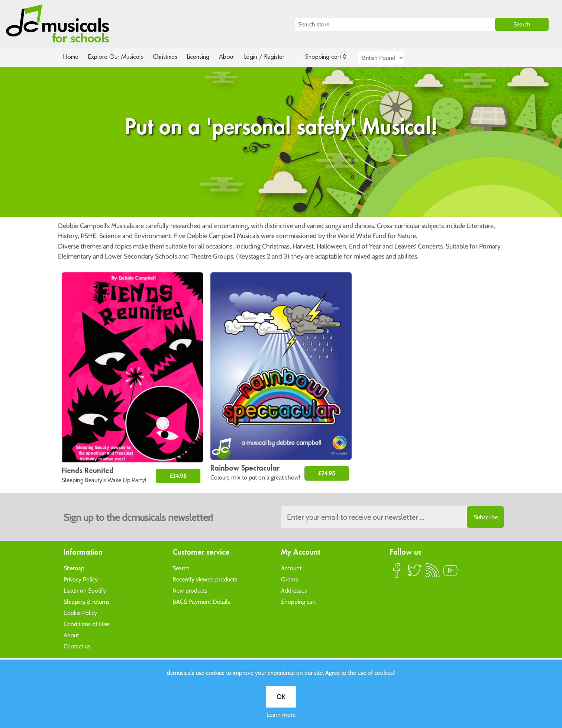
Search (181, 568)
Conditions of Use (86, 624)
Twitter (415, 573)
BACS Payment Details (201, 601)
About (233, 57)
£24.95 (178, 476)
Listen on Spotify (85, 590)
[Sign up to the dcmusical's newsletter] (393, 517)
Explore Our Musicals (117, 57)
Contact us (77, 646)
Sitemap (74, 568)
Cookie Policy (80, 612)
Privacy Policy (81, 579)
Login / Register (272, 57)
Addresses (294, 590)
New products (190, 590)
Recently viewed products (205, 579)
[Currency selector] (390, 58)
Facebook (397, 573)
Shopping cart (298, 601)
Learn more (281, 261)
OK (281, 243)
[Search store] (395, 24)
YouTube (450, 573)
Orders (290, 579)
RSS (433, 573)
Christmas (168, 57)
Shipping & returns (87, 601)
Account (291, 568)
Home (71, 57)
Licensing (204, 57)
